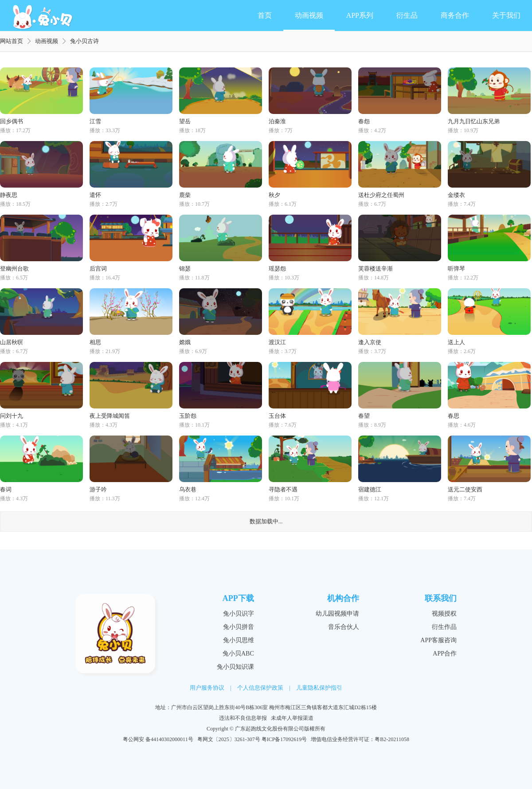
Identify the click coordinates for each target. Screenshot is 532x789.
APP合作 (445, 654)
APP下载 (238, 598)
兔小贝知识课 (235, 667)
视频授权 (444, 614)
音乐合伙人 (344, 627)
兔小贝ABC (238, 654)
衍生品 (407, 15)
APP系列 (360, 15)
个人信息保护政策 (260, 688)
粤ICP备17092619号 (284, 739)
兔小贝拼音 (239, 627)
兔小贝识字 (239, 614)
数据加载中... (266, 521)
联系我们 (441, 598)
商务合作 (455, 15)
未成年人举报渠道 (292, 718)
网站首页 (12, 41)
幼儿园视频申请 (337, 614)
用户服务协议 (207, 688)
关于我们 (506, 15)
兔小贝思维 (239, 640)
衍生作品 (444, 627)
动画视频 (309, 15)
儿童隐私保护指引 (319, 688)
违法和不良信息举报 (243, 718)
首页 (265, 15)
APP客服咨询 (438, 640)
